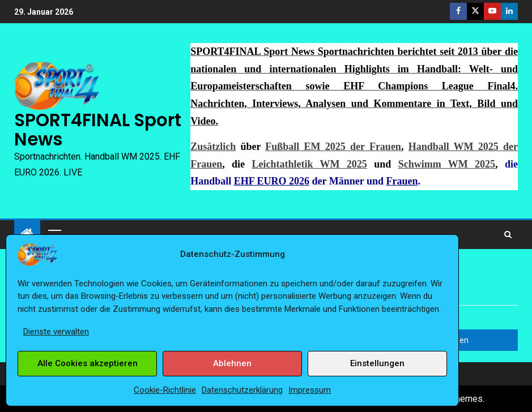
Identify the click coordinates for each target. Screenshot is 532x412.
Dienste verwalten (56, 332)
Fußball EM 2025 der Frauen (333, 147)
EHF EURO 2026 (272, 181)
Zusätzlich (213, 147)
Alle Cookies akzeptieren (88, 363)
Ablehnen (232, 363)
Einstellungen (377, 363)
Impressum (310, 390)
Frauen (402, 181)
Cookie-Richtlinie (165, 390)
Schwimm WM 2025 (447, 164)
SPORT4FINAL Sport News (98, 130)
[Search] (508, 235)
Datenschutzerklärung (242, 390)
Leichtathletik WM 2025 (309, 164)
